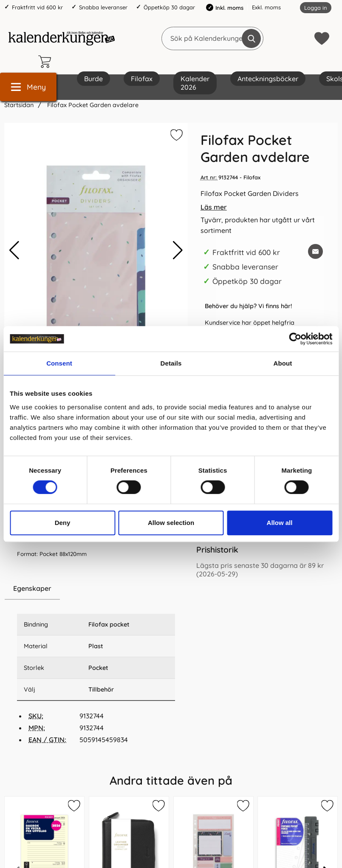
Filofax (142, 79)
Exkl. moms (266, 7)
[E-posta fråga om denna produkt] (315, 251)
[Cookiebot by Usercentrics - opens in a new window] (295, 339)
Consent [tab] (59, 363)
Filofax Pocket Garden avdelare (92, 105)
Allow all (280, 523)
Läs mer (214, 207)
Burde (93, 79)
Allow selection (171, 523)
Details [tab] (171, 363)
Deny (63, 523)
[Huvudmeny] (28, 87)
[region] (96, 589)
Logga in (316, 8)
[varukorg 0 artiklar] (47, 62)
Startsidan (19, 105)
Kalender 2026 (195, 83)
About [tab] (283, 363)
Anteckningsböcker (268, 79)
